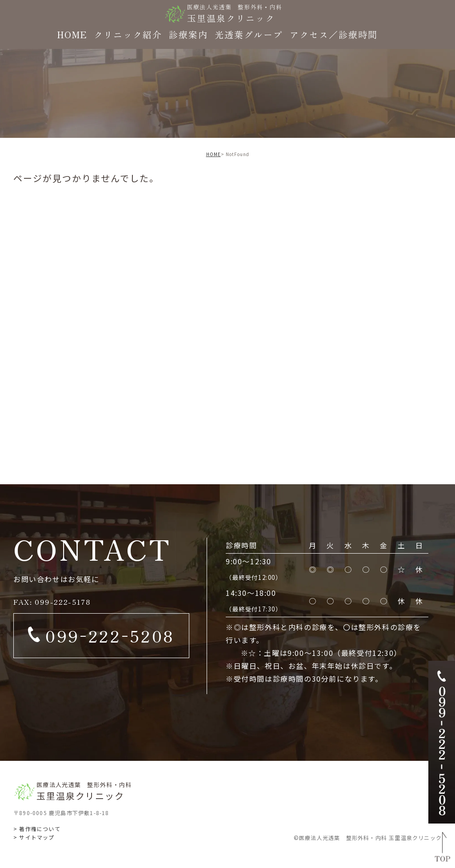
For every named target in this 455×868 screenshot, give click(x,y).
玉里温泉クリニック (235, 13)
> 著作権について (37, 829)
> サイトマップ (34, 837)
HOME (214, 154)
